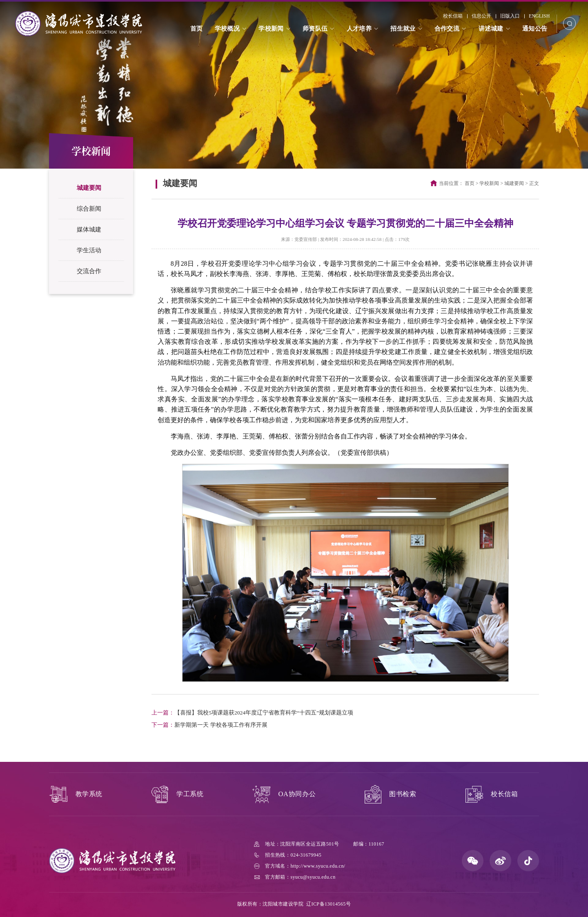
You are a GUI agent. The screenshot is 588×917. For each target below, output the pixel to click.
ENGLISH (539, 16)
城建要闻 (89, 188)
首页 (470, 183)
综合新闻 (89, 209)
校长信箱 (453, 16)
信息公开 (481, 16)
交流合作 (89, 271)
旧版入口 (510, 16)
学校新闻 (489, 183)
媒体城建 (89, 229)
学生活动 (89, 250)
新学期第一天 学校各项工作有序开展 (209, 725)
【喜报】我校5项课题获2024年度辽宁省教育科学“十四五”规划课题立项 (252, 713)
